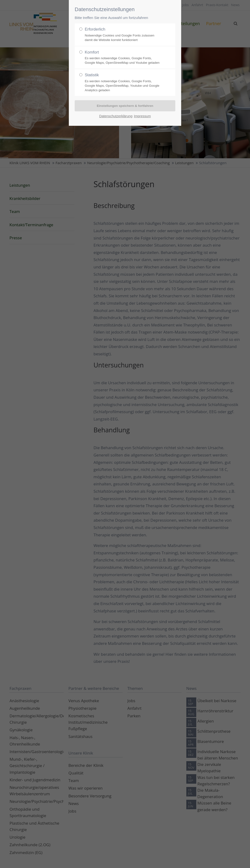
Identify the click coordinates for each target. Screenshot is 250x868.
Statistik (123, 83)
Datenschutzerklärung (116, 116)
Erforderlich (123, 35)
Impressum (142, 116)
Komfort (123, 58)
